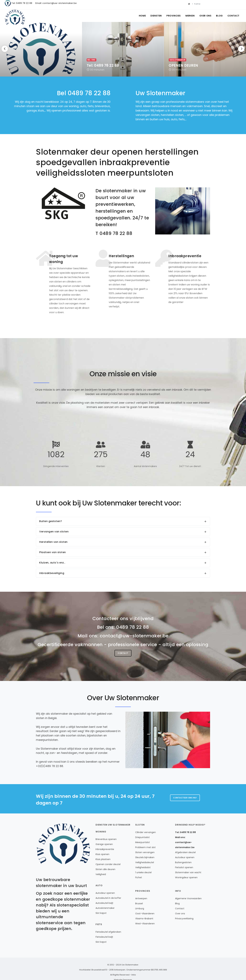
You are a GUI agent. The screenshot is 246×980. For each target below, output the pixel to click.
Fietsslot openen (184, 867)
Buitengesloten (183, 862)
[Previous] (5, 49)
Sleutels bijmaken (145, 857)
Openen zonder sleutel (108, 864)
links (134, 975)
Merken (190, 16)
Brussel (139, 903)
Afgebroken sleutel (185, 852)
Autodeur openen (105, 893)
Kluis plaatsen (103, 859)
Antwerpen (141, 898)
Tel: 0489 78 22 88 (22, 3)
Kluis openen (102, 854)
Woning (101, 832)
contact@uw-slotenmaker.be (134, 636)
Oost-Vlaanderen (145, 914)
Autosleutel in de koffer (108, 898)
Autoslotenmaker (105, 908)
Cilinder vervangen (146, 832)
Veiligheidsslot (143, 867)
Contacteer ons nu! (185, 798)
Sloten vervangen (145, 852)
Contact (233, 16)
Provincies (174, 16)
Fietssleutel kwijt (104, 937)
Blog (219, 16)
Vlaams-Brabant (144, 919)
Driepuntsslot (142, 837)
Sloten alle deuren (105, 869)
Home (142, 16)
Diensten (156, 16)
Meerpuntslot (143, 842)
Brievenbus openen (106, 839)
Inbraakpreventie (105, 849)
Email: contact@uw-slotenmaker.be (56, 3)
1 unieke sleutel (143, 872)
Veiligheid (101, 874)
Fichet (139, 877)
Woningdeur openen (186, 877)
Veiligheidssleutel (145, 862)
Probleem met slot (145, 847)
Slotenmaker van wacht (188, 872)
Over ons (205, 16)
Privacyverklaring (184, 919)
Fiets (99, 924)
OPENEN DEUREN (183, 65)
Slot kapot (101, 913)
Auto (99, 885)
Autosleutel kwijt (104, 903)
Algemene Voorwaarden (188, 898)
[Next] (241, 49)
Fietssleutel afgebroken (108, 932)
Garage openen (104, 844)
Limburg (140, 908)
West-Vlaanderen (145, 924)
